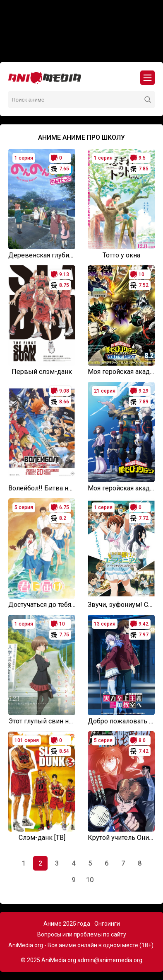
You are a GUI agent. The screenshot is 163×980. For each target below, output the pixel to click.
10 (90, 880)
